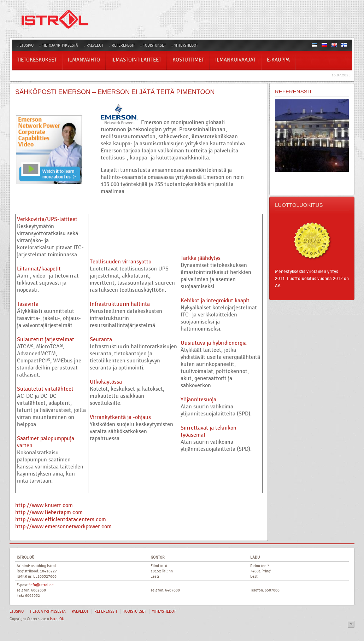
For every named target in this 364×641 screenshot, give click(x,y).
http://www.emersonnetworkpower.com (63, 526)
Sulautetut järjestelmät (46, 339)
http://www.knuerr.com (44, 505)
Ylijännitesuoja (198, 400)
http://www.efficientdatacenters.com (61, 519)
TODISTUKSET (154, 45)
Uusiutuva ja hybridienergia (214, 343)
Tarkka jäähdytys (201, 258)
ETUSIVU (27, 45)
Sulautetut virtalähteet (45, 389)
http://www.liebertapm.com (49, 512)
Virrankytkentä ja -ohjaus (120, 417)
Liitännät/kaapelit (39, 269)
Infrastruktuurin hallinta (120, 304)
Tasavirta (28, 304)
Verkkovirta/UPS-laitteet (47, 219)
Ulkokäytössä (106, 382)
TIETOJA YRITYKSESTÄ (60, 45)
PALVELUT (95, 45)
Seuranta (101, 339)
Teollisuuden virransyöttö (121, 262)
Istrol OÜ (57, 619)
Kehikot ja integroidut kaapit (215, 301)
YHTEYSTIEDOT (186, 45)
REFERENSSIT (123, 45)
